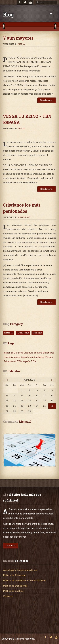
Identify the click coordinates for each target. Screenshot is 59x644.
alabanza (9, 353)
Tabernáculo (10, 361)
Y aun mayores (18, 38)
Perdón (49, 357)
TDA (34, 361)
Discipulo (29, 353)
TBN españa (24, 361)
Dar (16, 353)
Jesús (24, 357)
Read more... (47, 100)
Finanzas (9, 357)
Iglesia (17, 357)
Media (21, 44)
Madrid (31, 357)
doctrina (38, 353)
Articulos (24, 217)
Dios (21, 353)
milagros (40, 357)
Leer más (11, 546)
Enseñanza (49, 353)
